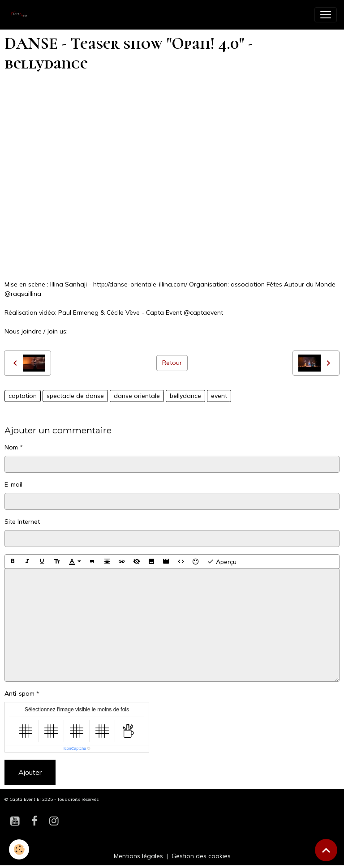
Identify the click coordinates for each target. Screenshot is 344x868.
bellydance (185, 396)
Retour (172, 363)
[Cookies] (19, 849)
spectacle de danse (75, 396)
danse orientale (137, 396)
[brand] (22, 15)
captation (23, 396)
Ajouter (30, 772)
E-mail (13, 484)
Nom (11, 447)
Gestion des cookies (201, 856)
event (219, 396)
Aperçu (222, 561)
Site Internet (22, 522)
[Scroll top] (326, 850)
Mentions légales (138, 856)
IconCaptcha (75, 748)
